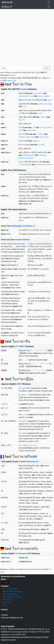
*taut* (9, 81)
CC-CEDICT (20, 346)
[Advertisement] (27, 37)
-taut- (14, 81)
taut (2, 572)
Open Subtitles (24, 240)
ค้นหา (47, 68)
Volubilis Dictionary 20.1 (29, 462)
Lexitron (24, 89)
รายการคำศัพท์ (12, 589)
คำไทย (8, 602)
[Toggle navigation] (49, 2)
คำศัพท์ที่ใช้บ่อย (12, 594)
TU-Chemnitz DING (23, 553)
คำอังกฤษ (9, 600)
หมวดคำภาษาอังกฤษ (14, 591)
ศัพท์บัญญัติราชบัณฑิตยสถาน (23, 226)
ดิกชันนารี (7, 7)
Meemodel (7, 2)
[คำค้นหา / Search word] (22, 68)
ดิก (7, 605)
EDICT (19, 384)
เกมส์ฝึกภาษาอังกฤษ (14, 597)
